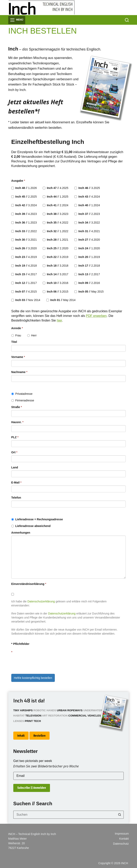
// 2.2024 (56, 205)
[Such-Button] (120, 815)
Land (15, 467)
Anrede (17, 328)
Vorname (18, 357)
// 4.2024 (87, 197)
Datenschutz (121, 844)
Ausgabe (18, 181)
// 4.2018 (24, 266)
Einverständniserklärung (29, 584)
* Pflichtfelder (20, 644)
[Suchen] (127, 20)
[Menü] (17, 20)
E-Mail (16, 482)
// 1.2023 (24, 223)
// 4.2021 (87, 231)
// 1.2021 (56, 240)
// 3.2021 (24, 240)
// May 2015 (89, 292)
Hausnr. (17, 422)
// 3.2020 (24, 248)
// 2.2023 (87, 214)
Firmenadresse (23, 400)
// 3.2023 (56, 214)
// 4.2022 (56, 223)
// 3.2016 (56, 283)
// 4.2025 (56, 188)
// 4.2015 (24, 292)
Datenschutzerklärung (41, 601)
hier (59, 320)
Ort (14, 452)
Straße (17, 407)
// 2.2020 (56, 248)
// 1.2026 (24, 188)
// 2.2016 (87, 283)
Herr (32, 335)
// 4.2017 (24, 274)
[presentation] (42, 663)
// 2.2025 (24, 197)
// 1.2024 (87, 205)
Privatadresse (22, 394)
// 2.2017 (87, 274)
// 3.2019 (56, 257)
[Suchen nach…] (64, 815)
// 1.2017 (24, 283)
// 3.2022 (87, 223)
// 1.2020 (87, 248)
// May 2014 (61, 300)
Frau (16, 335)
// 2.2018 (87, 266)
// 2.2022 (24, 231)
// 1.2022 (56, 231)
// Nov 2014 (26, 300)
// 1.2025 (56, 197)
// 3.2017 (56, 274)
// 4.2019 (24, 257)
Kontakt (124, 839)
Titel (14, 342)
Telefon (16, 498)
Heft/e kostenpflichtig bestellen (33, 678)
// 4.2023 (24, 214)
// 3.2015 (56, 292)
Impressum (122, 834)
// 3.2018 (56, 266)
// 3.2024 (24, 205)
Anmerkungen (21, 533)
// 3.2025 (87, 188)
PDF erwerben (96, 316)
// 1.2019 (87, 257)
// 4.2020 (87, 240)
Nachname (19, 372)
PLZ (15, 437)
